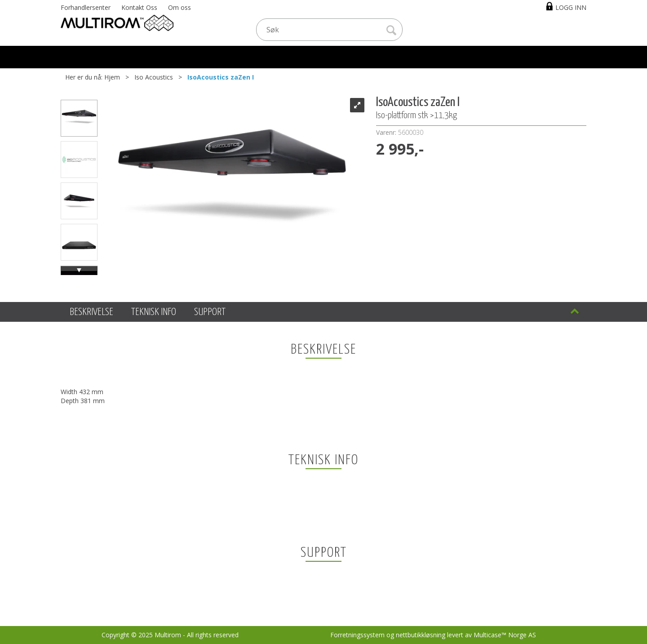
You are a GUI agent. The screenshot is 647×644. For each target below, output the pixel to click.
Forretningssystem (357, 635)
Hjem (112, 77)
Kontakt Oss (139, 7)
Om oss (179, 7)
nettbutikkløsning (421, 635)
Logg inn (571, 7)
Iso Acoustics (154, 77)
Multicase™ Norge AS (505, 635)
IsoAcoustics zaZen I (221, 77)
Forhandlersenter (86, 7)
